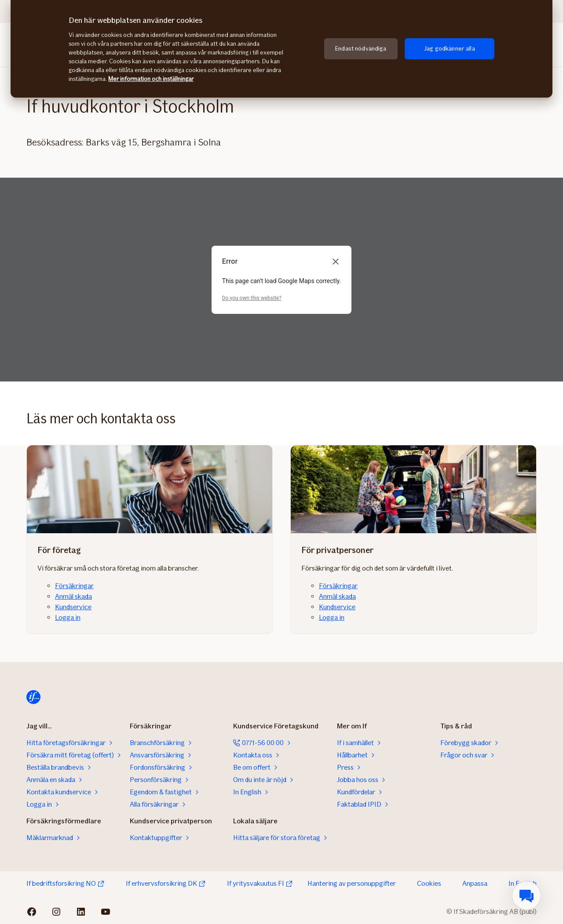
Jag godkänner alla (450, 49)
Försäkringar (74, 586)
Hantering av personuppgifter (352, 883)
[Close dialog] (336, 262)
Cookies (429, 883)
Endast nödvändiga (361, 49)
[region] (281, 49)
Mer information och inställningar (151, 79)
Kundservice (73, 607)
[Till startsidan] (33, 697)
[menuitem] (526, 895)
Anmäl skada (73, 596)
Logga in (68, 617)
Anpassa (475, 883)
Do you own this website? (252, 298)
